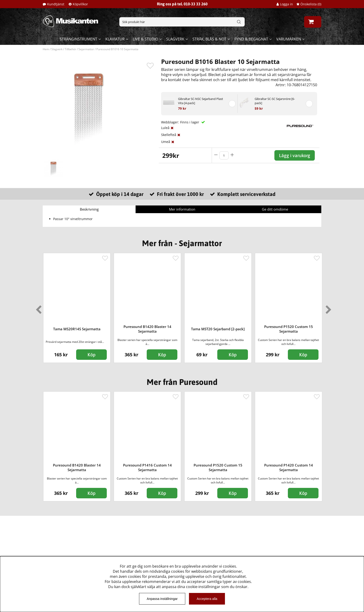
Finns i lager (190, 122)
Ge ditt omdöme (275, 209)
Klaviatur (115, 39)
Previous (38, 308)
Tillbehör (70, 49)
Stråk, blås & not (209, 39)
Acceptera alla (207, 599)
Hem (46, 49)
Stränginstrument (78, 39)
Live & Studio (145, 39)
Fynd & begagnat (251, 39)
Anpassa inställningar (162, 599)
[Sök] (182, 22)
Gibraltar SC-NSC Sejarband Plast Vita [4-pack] (201, 101)
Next (328, 308)
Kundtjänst (56, 4)
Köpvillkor (80, 4)
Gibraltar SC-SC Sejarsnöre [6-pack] (275, 101)
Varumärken (289, 39)
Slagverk (175, 39)
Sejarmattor (86, 49)
